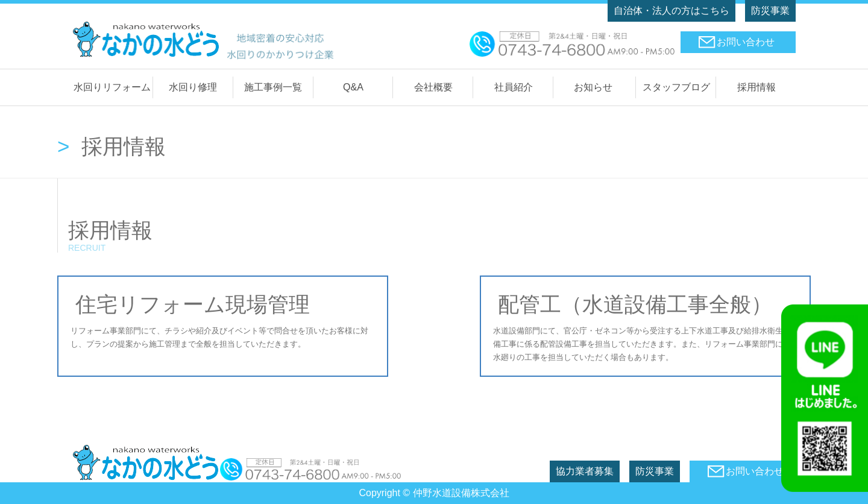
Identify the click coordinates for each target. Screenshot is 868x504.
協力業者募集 (585, 471)
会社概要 (433, 87)
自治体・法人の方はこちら (671, 11)
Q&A (353, 87)
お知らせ (593, 87)
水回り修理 (193, 87)
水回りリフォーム (112, 87)
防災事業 (770, 11)
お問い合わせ (746, 42)
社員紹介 (514, 87)
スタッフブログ (676, 87)
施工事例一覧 (273, 87)
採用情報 (756, 87)
